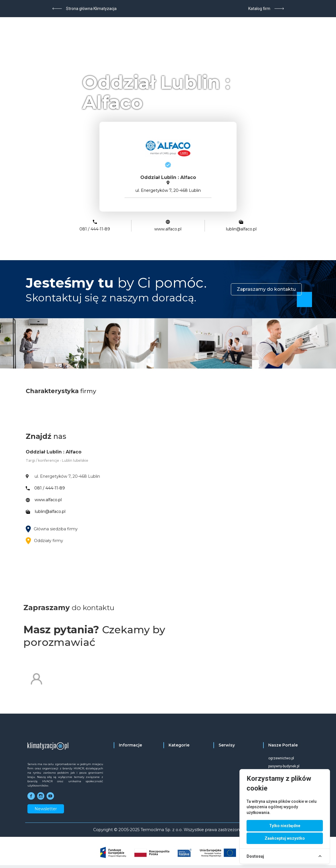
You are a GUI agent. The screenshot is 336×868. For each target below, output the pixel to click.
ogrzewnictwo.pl (281, 758)
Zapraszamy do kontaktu (266, 289)
